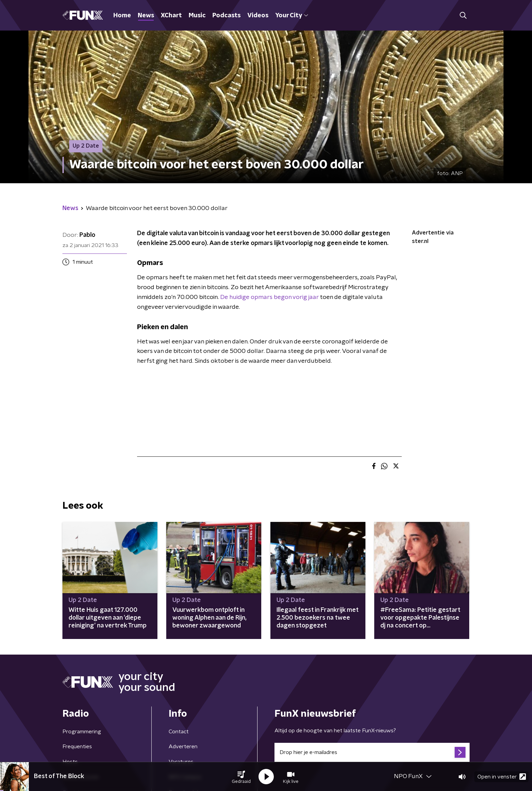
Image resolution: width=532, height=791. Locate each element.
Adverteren (183, 747)
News (146, 16)
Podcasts (226, 16)
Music (197, 16)
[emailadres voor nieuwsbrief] (372, 752)
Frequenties (77, 747)
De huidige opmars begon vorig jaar (269, 297)
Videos (258, 16)
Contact (179, 732)
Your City (292, 16)
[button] (241, 777)
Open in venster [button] (502, 777)
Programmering (82, 732)
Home (122, 16)
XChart (171, 16)
